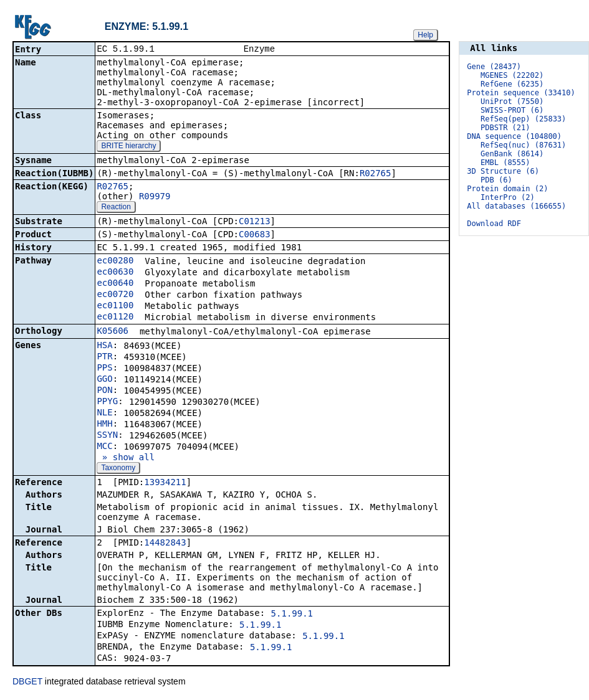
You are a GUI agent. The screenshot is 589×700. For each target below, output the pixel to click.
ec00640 (115, 284)
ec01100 (115, 306)
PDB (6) (496, 180)
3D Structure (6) (503, 171)
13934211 (165, 483)
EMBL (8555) (505, 163)
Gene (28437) (494, 67)
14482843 (165, 544)
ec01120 (115, 318)
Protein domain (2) (507, 189)
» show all (126, 458)
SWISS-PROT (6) (512, 110)
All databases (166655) (516, 206)
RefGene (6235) (512, 84)
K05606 (113, 332)
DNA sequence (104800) (514, 136)
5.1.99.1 (292, 615)
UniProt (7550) (512, 102)
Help (425, 35)
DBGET (27, 683)
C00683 (255, 235)
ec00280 (115, 262)
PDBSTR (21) (505, 128)
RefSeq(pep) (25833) (523, 119)
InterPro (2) (508, 197)
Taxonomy (118, 469)
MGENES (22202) (512, 75)
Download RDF (494, 224)
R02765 (376, 174)
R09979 (155, 197)
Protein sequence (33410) (521, 93)
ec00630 (115, 273)
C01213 (255, 222)
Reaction (116, 208)
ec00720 (115, 295)
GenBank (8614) (512, 154)
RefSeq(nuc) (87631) (523, 145)
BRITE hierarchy (128, 147)
